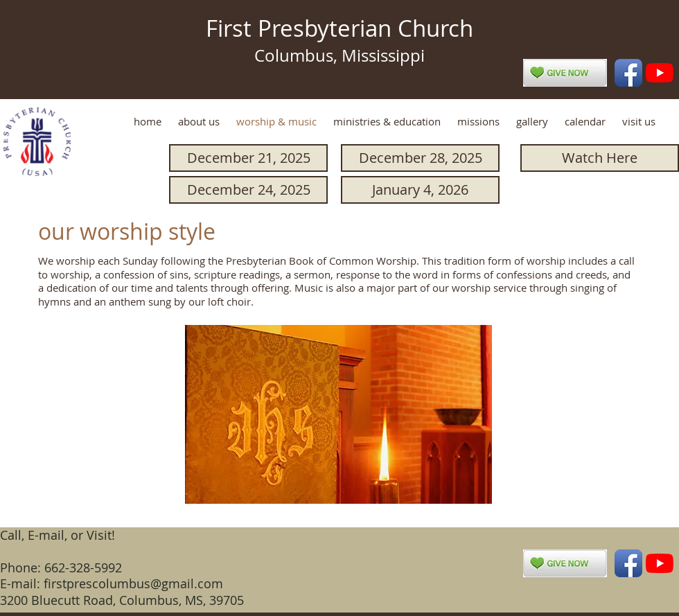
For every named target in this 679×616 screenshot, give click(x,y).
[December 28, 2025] (420, 158)
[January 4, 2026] (420, 190)
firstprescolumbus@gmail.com (133, 583)
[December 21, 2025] (248, 158)
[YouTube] (660, 73)
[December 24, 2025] (248, 190)
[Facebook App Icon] (628, 73)
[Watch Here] (600, 158)
